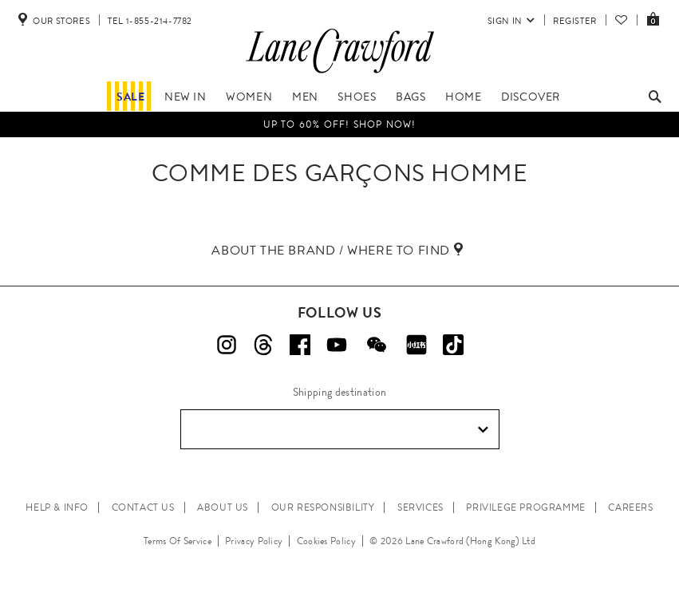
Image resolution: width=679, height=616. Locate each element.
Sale (130, 97)
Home (463, 97)
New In (186, 97)
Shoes (357, 97)
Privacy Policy (254, 541)
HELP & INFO (57, 507)
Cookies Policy (326, 541)
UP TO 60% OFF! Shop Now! (340, 124)
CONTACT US (143, 507)
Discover (531, 97)
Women (249, 97)
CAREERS (630, 507)
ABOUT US (223, 507)
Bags (411, 97)
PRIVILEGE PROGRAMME (525, 507)
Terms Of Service (178, 541)
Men (305, 97)
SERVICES (420, 507)
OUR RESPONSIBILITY (323, 507)
